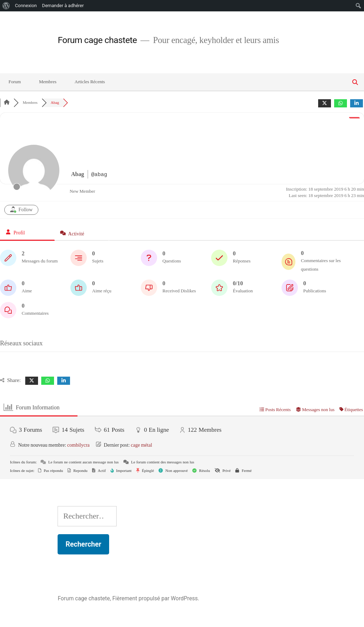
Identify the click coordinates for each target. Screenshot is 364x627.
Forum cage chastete (97, 40)
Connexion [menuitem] (26, 6)
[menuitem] (6, 6)
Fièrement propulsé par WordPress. (156, 598)
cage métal (141, 445)
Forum (15, 82)
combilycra (78, 445)
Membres (48, 82)
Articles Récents (90, 82)
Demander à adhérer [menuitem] (63, 6)
